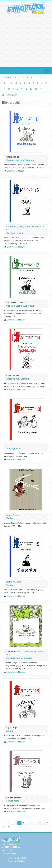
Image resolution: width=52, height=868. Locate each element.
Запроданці (13, 449)
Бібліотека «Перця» (16, 171)
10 (47, 823)
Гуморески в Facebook (17, 858)
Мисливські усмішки (18, 379)
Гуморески (13, 801)
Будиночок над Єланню (20, 160)
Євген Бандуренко (15, 227)
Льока (10, 731)
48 (8, 827)
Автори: (7, 77)
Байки (10, 518)
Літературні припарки (19, 658)
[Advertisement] (26, 40)
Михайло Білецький (33, 227)
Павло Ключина (14, 582)
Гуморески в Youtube (16, 861)
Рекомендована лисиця (20, 306)
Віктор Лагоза (13, 515)
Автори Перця (15, 233)
